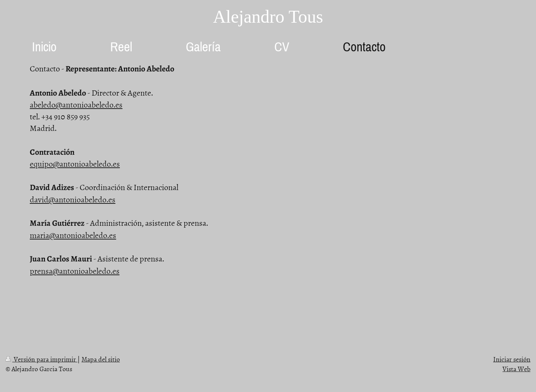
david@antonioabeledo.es (73, 199)
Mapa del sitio (101, 359)
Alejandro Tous (268, 17)
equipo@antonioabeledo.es (75, 163)
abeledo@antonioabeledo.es (76, 104)
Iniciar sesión (512, 359)
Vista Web (516, 369)
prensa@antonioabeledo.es (75, 271)
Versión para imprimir (42, 359)
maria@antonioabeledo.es (73, 235)
